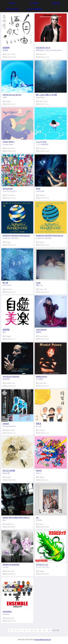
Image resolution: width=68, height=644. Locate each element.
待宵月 (39, 424)
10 (40, 630)
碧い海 (5, 283)
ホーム (12, 3)
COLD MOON (41, 329)
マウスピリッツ (42, 564)
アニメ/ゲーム (12, 9)
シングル (34, 3)
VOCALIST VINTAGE (11, 376)
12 (49, 630)
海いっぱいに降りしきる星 (46, 95)
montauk (6, 424)
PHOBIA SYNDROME (11, 564)
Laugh (38, 283)
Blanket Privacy (42, 376)
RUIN (38, 189)
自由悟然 (6, 48)
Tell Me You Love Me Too (12, 95)
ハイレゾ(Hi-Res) (34, 9)
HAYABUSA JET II (43, 48)
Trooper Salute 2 (9, 142)
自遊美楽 (6, 329)
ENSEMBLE (7, 611)
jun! (37, 517)
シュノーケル (41, 142)
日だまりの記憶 (9, 470)
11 (44, 630)
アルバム (56, 3)
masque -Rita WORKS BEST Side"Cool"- (17, 517)
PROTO (39, 470)
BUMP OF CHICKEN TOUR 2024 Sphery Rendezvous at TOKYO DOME (29, 235)
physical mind (8, 189)
